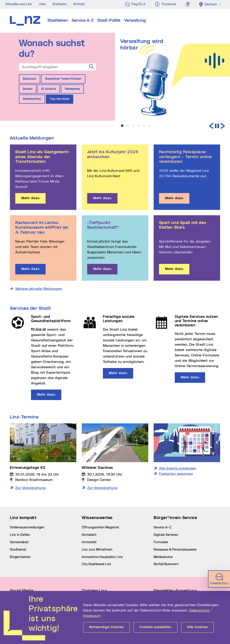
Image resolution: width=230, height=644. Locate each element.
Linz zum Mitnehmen (97, 550)
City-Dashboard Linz (96, 564)
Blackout (30, 79)
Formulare (161, 542)
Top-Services (60, 99)
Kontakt (79, 4)
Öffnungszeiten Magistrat (101, 528)
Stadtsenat (18, 550)
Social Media (22, 591)
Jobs (42, 4)
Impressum (92, 616)
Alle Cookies (197, 627)
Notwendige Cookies (106, 627)
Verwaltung (135, 21)
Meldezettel (32, 99)
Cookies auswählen (155, 627)
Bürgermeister (20, 557)
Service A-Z (83, 21)
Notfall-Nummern (166, 564)
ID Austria (49, 89)
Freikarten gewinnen (176, 474)
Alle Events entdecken (178, 468)
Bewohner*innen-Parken (63, 79)
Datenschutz (199, 610)
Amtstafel (89, 542)
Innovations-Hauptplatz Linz (102, 557)
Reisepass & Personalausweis (175, 550)
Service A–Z (163, 528)
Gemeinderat (19, 542)
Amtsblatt (89, 535)
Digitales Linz (94, 591)
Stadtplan (60, 4)
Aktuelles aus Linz (19, 4)
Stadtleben (58, 21)
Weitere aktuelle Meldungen (39, 289)
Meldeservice (163, 557)
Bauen (28, 89)
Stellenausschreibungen (27, 528)
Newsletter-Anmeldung (175, 591)
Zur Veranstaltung (30, 488)
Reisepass (72, 89)
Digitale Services (166, 535)
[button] (122, 126)
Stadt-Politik (109, 21)
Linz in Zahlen (20, 535)
